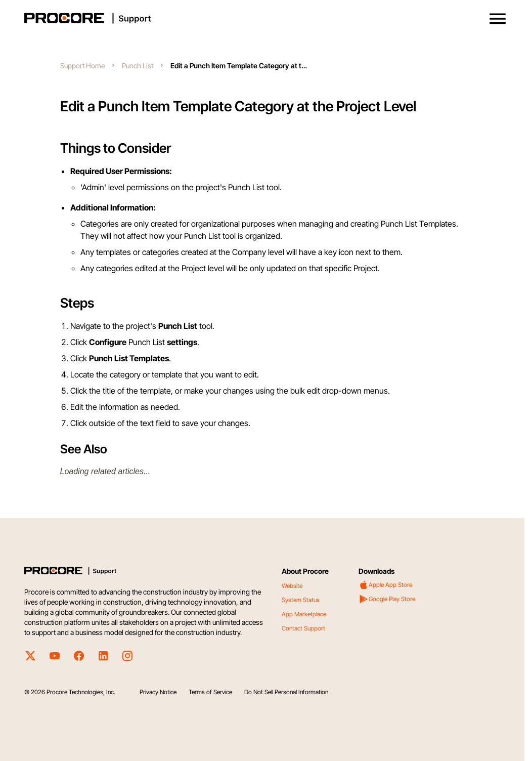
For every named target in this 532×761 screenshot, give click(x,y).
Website (292, 586)
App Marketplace (304, 614)
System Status (301, 600)
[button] (498, 19)
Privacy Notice (158, 692)
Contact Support (303, 628)
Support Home (82, 66)
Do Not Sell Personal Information (286, 692)
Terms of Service (210, 692)
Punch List (138, 66)
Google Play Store (387, 599)
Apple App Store (385, 585)
